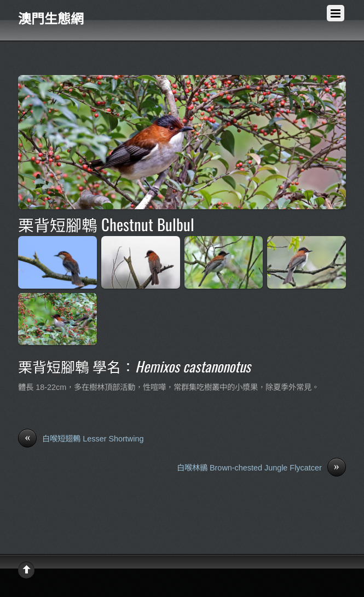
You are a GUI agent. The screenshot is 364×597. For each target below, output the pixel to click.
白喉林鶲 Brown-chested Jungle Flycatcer (261, 468)
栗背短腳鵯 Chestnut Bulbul (106, 224)
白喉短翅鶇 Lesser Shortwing (81, 439)
